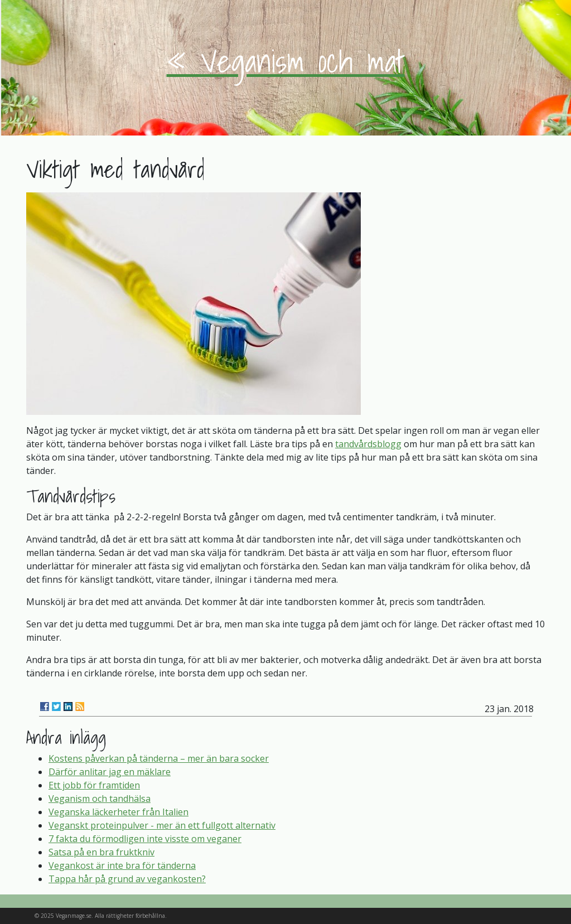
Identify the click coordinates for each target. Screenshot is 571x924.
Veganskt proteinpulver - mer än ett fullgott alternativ (162, 825)
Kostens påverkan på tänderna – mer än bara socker (159, 758)
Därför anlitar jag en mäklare (110, 772)
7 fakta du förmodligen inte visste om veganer (145, 839)
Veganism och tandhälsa (100, 799)
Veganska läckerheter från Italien (118, 812)
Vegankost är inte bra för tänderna (122, 865)
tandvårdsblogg (368, 444)
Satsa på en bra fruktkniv (101, 852)
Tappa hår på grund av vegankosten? (127, 879)
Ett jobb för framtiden (94, 785)
